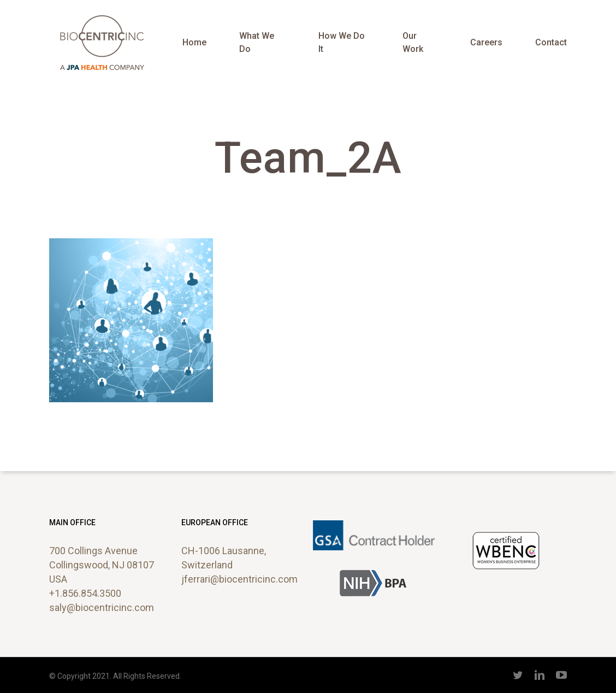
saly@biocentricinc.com (102, 607)
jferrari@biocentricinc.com (239, 579)
